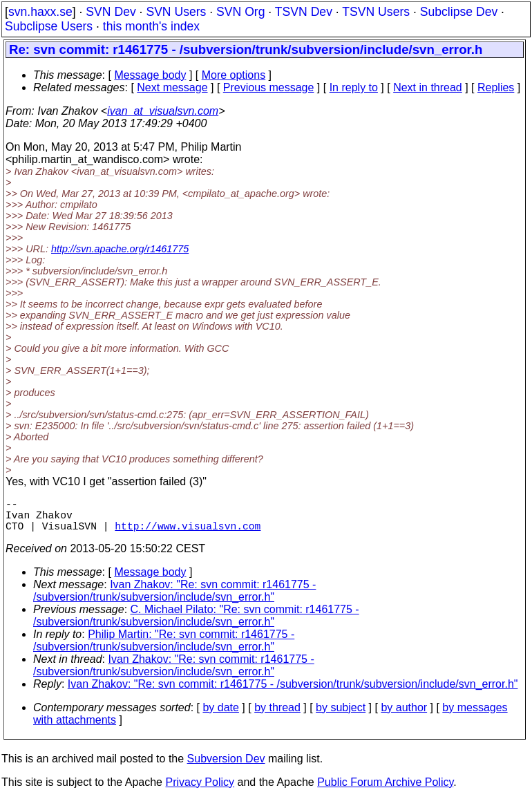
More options (234, 75)
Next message (172, 87)
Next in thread (428, 87)
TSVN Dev (304, 12)
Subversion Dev (226, 767)
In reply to (354, 87)
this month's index (151, 26)
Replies (496, 87)
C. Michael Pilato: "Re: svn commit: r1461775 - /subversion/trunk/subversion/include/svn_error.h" (196, 624)
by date (220, 716)
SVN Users (176, 12)
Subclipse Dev (459, 12)
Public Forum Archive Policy (385, 790)
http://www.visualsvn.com (188, 534)
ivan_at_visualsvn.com (163, 111)
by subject (341, 716)
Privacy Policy (200, 790)
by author (404, 716)
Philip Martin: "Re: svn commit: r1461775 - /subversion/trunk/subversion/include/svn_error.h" (164, 649)
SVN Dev (111, 12)
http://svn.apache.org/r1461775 (120, 249)
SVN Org (240, 12)
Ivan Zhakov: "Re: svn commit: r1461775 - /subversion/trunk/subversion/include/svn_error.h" (174, 599)
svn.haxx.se (40, 12)
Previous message (269, 87)
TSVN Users (376, 12)
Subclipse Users (49, 26)
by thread (277, 716)
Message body (150, 75)
